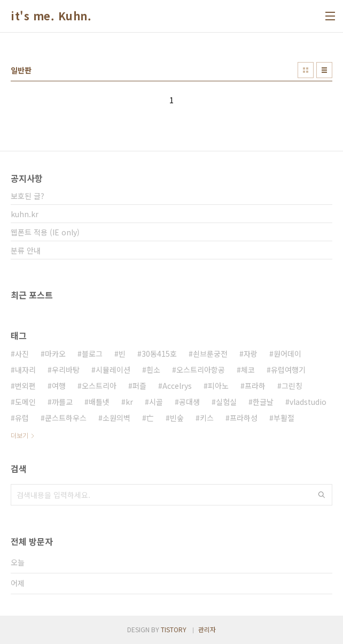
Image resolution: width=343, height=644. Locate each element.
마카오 (55, 354)
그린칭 (292, 386)
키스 (207, 418)
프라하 (255, 386)
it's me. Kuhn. (51, 16)
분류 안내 (26, 250)
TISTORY (174, 629)
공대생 (189, 402)
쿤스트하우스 (66, 418)
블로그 (92, 354)
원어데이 (287, 354)
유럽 (22, 418)
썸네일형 (306, 70)
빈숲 (177, 418)
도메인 (25, 402)
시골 (156, 402)
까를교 (62, 402)
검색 (322, 495)
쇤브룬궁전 (210, 354)
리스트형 (324, 70)
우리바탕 (66, 370)
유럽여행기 (288, 370)
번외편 (25, 386)
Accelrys (177, 386)
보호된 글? (28, 196)
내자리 (25, 370)
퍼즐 (139, 386)
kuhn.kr (25, 214)
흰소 (153, 370)
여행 (59, 386)
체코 (248, 370)
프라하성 (244, 418)
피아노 (218, 386)
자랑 (251, 354)
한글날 (263, 402)
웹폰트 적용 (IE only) (45, 232)
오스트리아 (99, 386)
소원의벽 (116, 418)
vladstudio (308, 402)
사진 (22, 354)
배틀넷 (99, 402)
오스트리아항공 (201, 370)
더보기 (20, 435)
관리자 (207, 629)
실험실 (226, 402)
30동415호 (159, 354)
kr (129, 402)
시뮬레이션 (113, 370)
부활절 (284, 418)
